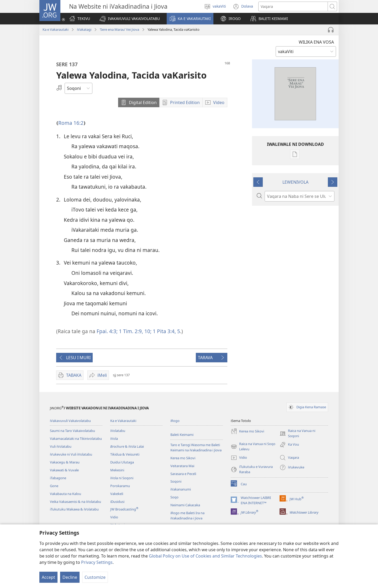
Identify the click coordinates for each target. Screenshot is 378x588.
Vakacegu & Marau (65, 462)
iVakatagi (84, 29)
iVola (114, 439)
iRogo (175, 421)
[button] (130, 19)
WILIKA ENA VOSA (316, 42)
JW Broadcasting (124, 509)
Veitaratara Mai (182, 466)
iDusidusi (117, 502)
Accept (48, 577)
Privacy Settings (97, 562)
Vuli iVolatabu (61, 446)
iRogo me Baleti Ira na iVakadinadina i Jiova (187, 515)
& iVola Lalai (127, 446)
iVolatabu (118, 431)
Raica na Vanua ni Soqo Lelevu (253, 447)
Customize (95, 577)
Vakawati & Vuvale (64, 470)
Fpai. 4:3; (107, 331)
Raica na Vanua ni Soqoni (297, 434)
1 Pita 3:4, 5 (166, 331)
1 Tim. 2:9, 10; (135, 331)
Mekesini (117, 470)
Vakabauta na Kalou (65, 494)
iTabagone (58, 478)
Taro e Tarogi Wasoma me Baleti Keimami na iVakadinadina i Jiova (196, 447)
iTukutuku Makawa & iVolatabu (74, 509)
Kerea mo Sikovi (183, 458)
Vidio (114, 517)
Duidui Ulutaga (122, 462)
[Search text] (293, 6)
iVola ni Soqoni (122, 478)
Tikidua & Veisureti (125, 454)
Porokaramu (120, 486)
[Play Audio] (331, 30)
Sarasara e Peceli (183, 474)
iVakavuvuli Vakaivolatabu (70, 421)
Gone (54, 486)
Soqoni (176, 481)
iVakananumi (181, 489)
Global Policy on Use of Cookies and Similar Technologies (205, 556)
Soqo (174, 497)
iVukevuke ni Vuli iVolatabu (71, 454)
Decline (70, 577)
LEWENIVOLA (295, 182)
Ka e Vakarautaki (56, 29)
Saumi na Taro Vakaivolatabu (72, 431)
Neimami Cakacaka (185, 505)
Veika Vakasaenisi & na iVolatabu (75, 502)
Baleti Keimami (182, 435)
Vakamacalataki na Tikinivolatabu (76, 439)
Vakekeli (117, 494)
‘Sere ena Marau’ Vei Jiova (119, 29)
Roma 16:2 (71, 123)
